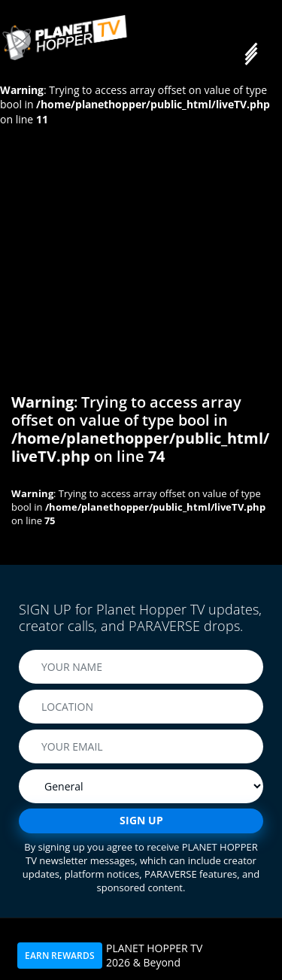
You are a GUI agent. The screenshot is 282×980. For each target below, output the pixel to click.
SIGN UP (141, 820)
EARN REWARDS (60, 956)
